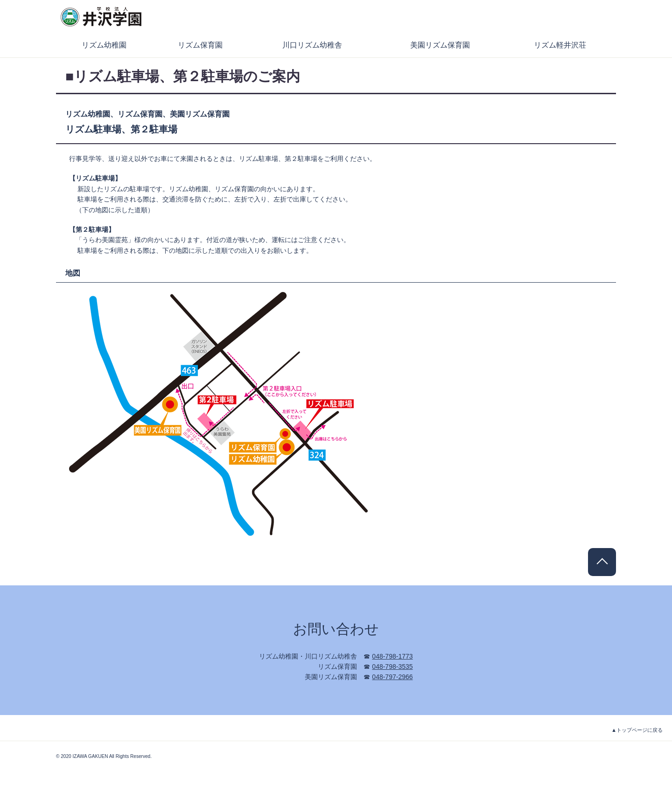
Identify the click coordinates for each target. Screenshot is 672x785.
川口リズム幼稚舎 (312, 45)
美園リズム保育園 (440, 45)
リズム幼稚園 (104, 45)
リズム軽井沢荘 (560, 45)
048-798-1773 (392, 656)
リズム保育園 (200, 45)
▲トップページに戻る (637, 730)
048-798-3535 (392, 667)
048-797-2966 (392, 677)
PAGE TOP (602, 562)
